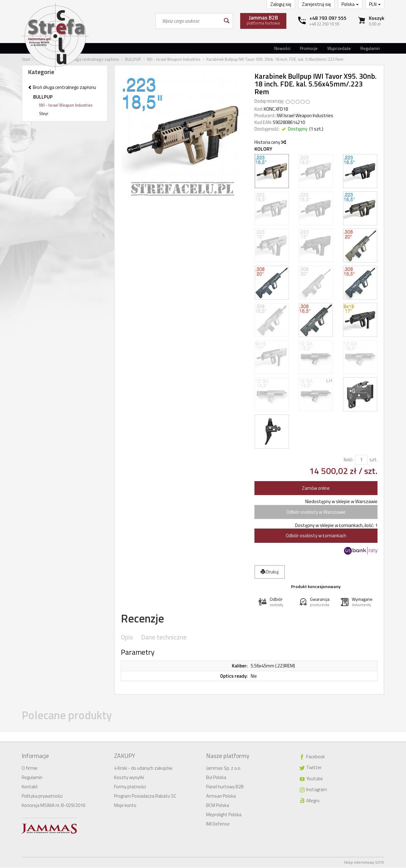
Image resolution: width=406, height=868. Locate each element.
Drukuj (270, 572)
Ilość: (349, 460)
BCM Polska (218, 806)
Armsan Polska (221, 797)
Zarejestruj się (316, 4)
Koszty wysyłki (129, 778)
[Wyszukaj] (226, 21)
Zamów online (316, 488)
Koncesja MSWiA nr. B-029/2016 (53, 806)
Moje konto (125, 806)
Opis (127, 639)
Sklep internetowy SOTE (364, 863)
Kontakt (30, 787)
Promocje (309, 48)
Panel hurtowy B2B (225, 787)
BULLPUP (43, 97)
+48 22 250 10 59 (324, 24)
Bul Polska (216, 778)
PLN (375, 4)
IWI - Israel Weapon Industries (66, 105)
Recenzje (145, 619)
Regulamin (370, 48)
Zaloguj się (281, 4)
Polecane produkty (72, 717)
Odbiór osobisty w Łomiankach (316, 536)
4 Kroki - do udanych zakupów (143, 769)
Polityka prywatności (42, 797)
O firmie (30, 769)
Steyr (44, 113)
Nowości (282, 48)
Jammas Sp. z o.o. (224, 769)
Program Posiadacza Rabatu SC (145, 797)
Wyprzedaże (339, 48)
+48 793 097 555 (328, 18)
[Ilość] (361, 460)
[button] (275, 602)
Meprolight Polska (224, 815)
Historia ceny (270, 142)
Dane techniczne (162, 639)
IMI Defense (218, 824)
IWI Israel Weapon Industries (305, 115)
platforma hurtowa (263, 20)
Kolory (263, 149)
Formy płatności (130, 787)
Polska (350, 4)
